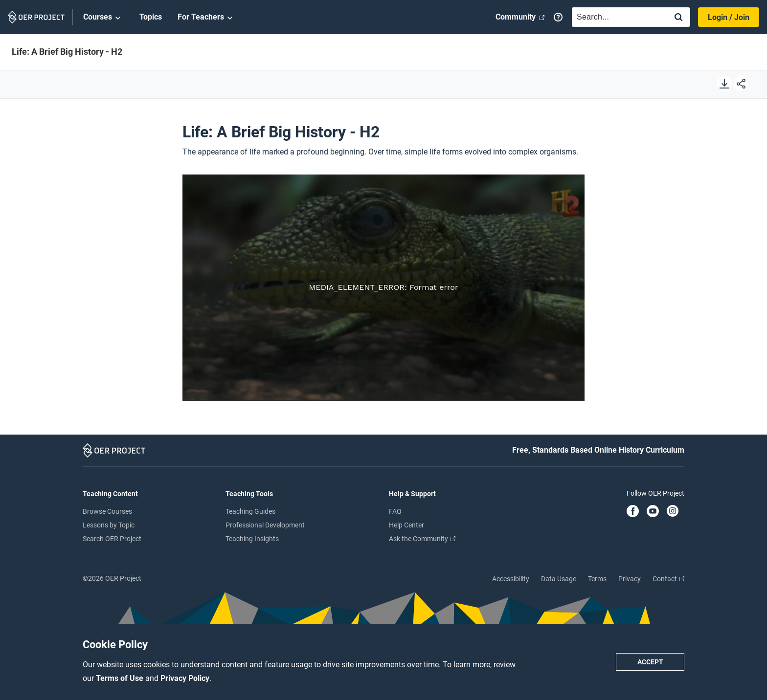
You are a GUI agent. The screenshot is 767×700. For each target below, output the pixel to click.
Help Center (406, 525)
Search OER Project (112, 539)
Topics (151, 17)
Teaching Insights (252, 539)
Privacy (630, 579)
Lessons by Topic (109, 525)
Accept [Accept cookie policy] (650, 662)
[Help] (558, 17)
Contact (668, 579)
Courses (103, 18)
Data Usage (559, 579)
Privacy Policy (185, 678)
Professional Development (265, 525)
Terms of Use (121, 678)
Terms (597, 579)
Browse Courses (107, 511)
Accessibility (511, 579)
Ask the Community (422, 539)
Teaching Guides (250, 511)
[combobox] (617, 17)
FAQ (395, 511)
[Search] (678, 18)
